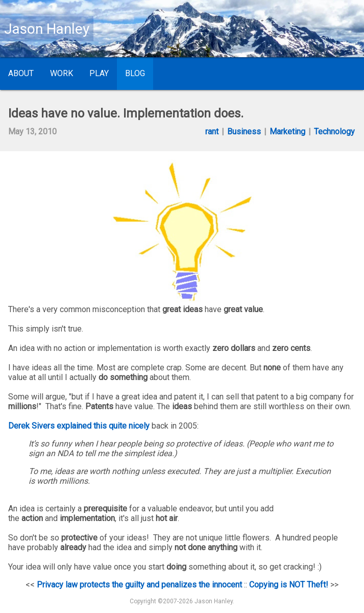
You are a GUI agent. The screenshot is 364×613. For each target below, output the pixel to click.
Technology (334, 132)
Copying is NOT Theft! (289, 585)
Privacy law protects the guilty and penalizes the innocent (139, 585)
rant (212, 132)
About (21, 73)
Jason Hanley (47, 29)
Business (244, 132)
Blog (135, 73)
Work (62, 73)
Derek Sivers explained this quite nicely (79, 426)
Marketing (287, 132)
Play (99, 73)
